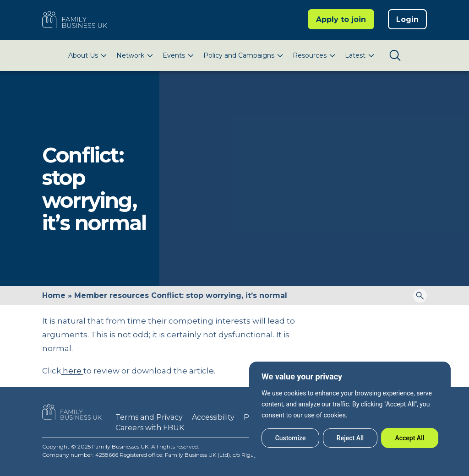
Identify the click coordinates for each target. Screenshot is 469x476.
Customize (291, 438)
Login (407, 19)
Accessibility (213, 417)
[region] (350, 410)
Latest (355, 55)
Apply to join (341, 19)
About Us (83, 55)
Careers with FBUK (150, 428)
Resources (310, 55)
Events (174, 55)
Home (54, 295)
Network (130, 55)
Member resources (112, 295)
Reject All (350, 438)
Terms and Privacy (149, 417)
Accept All (409, 438)
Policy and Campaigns (239, 55)
